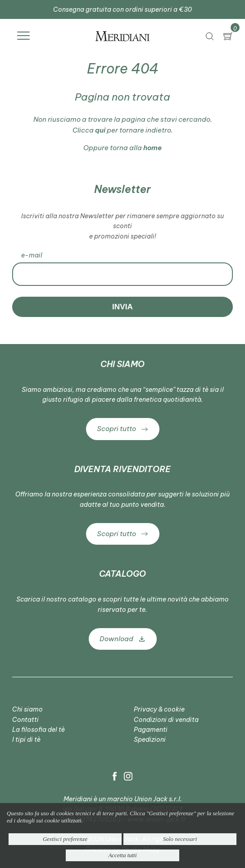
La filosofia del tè (39, 730)
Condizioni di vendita (166, 720)
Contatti (25, 720)
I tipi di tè (26, 739)
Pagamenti (151, 730)
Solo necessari (180, 839)
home (152, 148)
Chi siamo (27, 709)
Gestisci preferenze (65, 839)
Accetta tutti (122, 855)
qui (100, 130)
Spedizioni (150, 739)
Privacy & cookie (159, 709)
